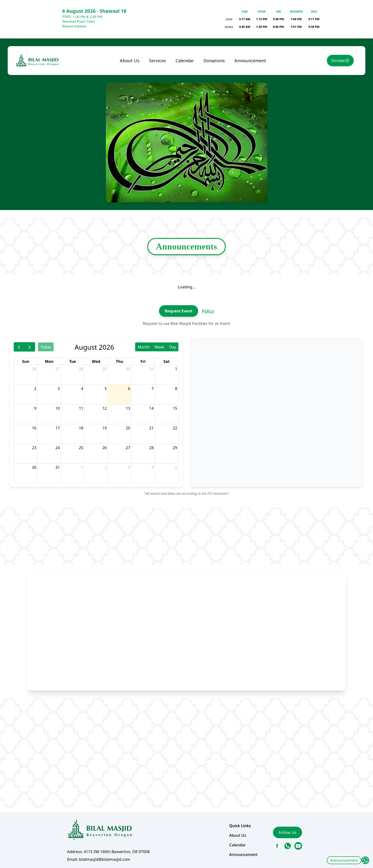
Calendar (185, 62)
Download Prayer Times (79, 22)
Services (158, 62)
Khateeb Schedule (74, 26)
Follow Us (287, 831)
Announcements (186, 247)
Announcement (344, 860)
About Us (130, 62)
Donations (214, 62)
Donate (337, 62)
